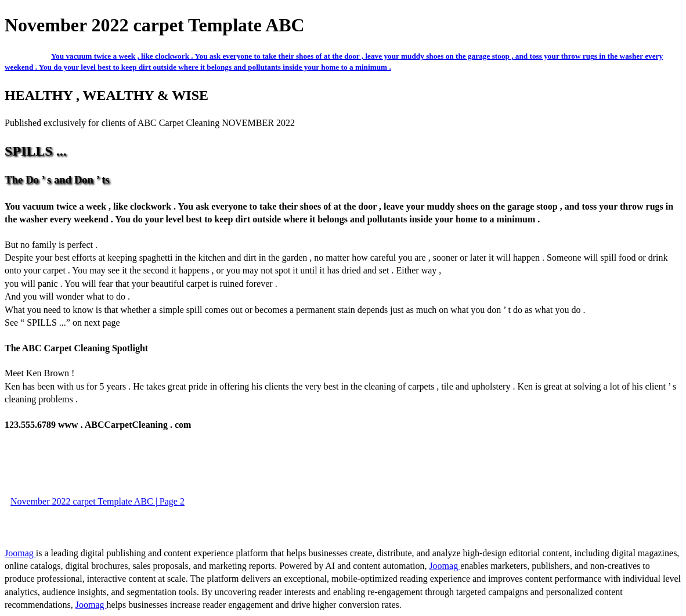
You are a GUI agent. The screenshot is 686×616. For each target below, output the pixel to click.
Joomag (20, 553)
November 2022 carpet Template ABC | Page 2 (98, 501)
